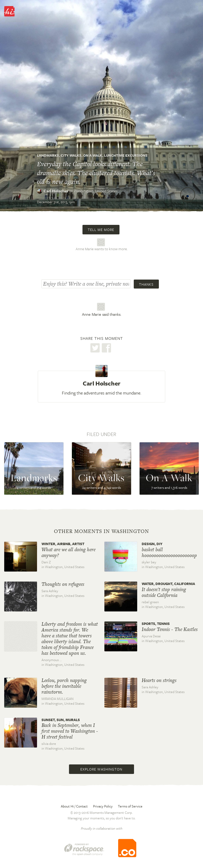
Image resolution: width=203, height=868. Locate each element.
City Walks (71, 155)
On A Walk (93, 155)
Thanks (146, 284)
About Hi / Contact (74, 806)
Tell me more (101, 230)
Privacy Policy (103, 806)
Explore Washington (101, 769)
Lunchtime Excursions (126, 155)
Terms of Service (130, 806)
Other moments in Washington (101, 531)
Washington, (96, 191)
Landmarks (48, 155)
